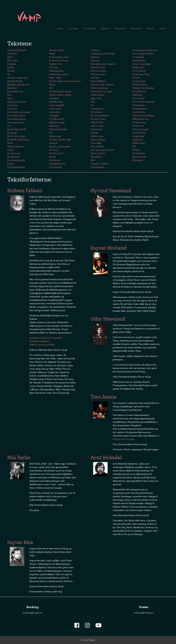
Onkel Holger (97, 95)
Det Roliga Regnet (17, 119)
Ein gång (12, 133)
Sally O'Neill (97, 122)
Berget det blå (14, 81)
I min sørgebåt (57, 105)
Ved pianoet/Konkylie (143, 115)
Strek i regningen (142, 64)
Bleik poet (12, 88)
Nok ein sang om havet (102, 85)
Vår (134, 146)
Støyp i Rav (138, 67)
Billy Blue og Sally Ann (18, 85)
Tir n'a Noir (138, 98)
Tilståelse (137, 95)
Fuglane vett (55, 64)
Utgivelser (120, 28)
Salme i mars (97, 126)
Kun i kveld (55, 160)
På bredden (97, 112)
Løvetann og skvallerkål (103, 54)
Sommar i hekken (100, 164)
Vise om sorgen (140, 129)
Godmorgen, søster (59, 74)
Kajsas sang (55, 136)
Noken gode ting (99, 88)
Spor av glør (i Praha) (143, 54)
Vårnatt (136, 150)
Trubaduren (139, 105)
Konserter (136, 28)
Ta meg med (139, 81)
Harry (52, 85)
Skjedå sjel (96, 157)
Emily (10, 150)
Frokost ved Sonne (59, 60)
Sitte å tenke (97, 146)
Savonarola (96, 129)
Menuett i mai (98, 67)
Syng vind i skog (141, 74)
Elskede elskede (15, 146)
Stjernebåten (139, 60)
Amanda (12, 64)
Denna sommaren (16, 102)
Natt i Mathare (98, 81)
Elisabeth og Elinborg (18, 140)
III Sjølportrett (56, 119)
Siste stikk (96, 143)
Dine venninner (15, 122)
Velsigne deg (139, 122)
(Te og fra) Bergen (17, 50)
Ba (9, 74)
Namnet (95, 78)
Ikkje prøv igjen (57, 122)
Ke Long (53, 150)
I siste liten (55, 112)
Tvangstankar (140, 109)
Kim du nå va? (56, 153)
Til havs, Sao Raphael (143, 88)
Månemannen (98, 74)
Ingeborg (54, 126)
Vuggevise (138, 140)
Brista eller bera (15, 91)
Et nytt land (13, 157)
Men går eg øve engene (103, 64)
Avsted (11, 71)
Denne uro (13, 105)
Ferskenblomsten (16, 167)
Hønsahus (54, 98)
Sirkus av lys (97, 136)
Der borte (12, 109)
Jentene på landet (58, 129)
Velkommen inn (140, 119)
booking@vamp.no (32, 613)
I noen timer (55, 109)
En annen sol (14, 153)
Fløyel (52, 54)
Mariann (95, 60)
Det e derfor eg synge (18, 112)
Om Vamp (73, 28)
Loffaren (95, 50)
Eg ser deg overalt (17, 129)
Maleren (95, 57)
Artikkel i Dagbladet (40, 341)
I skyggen (54, 115)
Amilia (11, 67)
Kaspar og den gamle (60, 146)
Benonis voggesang (17, 78)
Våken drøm (139, 143)
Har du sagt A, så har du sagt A (65, 81)
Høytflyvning (56, 102)
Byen (10, 98)
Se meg (94, 133)
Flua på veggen (57, 50)
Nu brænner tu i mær (101, 91)
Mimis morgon (98, 71)
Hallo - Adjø (55, 78)
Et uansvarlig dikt (16, 160)
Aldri (10, 57)
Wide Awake (139, 153)
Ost (92, 105)
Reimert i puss (98, 119)
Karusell (53, 143)
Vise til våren (139, 133)
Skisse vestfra (98, 153)
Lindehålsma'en (57, 164)
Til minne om (139, 91)
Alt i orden (13, 60)
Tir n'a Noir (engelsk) (143, 102)
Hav (51, 88)
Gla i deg (54, 67)
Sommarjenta (98, 167)
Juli (51, 133)
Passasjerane (97, 109)
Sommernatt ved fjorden (145, 50)
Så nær (136, 78)
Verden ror (138, 126)
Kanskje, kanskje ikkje (60, 140)
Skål (93, 160)
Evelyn (11, 164)
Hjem (60, 28)
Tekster (150, 28)
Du (9, 126)
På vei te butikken (100, 115)
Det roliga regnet (16, 115)
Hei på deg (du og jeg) (60, 91)
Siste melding (98, 140)
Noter (162, 28)
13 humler (12, 54)
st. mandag (138, 57)
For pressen (90, 28)
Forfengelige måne (59, 57)
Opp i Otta (96, 98)
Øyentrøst (138, 160)
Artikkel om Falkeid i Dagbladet (46, 338)
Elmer (10, 143)
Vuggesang (138, 136)
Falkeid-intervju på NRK (42, 345)
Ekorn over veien (16, 136)
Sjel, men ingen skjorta (102, 150)
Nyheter (106, 28)
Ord (93, 102)
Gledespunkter (57, 71)
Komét (52, 157)
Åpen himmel (139, 157)
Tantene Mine (140, 85)
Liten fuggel (55, 167)
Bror (10, 95)
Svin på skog (139, 71)
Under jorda (139, 112)
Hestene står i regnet (60, 95)
